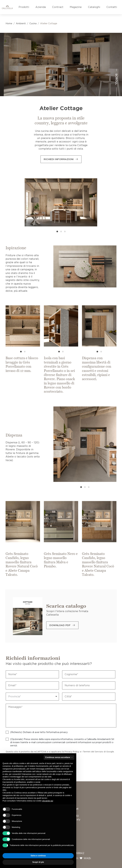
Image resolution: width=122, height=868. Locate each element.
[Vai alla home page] (7, 7)
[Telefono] (89, 685)
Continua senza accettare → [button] (59, 757)
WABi (87, 858)
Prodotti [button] (24, 7)
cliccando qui (48, 801)
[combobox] (32, 697)
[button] (57, 231)
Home (9, 23)
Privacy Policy (72, 752)
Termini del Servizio (93, 752)
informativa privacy (57, 732)
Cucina (33, 23)
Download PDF (60, 625)
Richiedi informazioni (59, 159)
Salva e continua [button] (38, 856)
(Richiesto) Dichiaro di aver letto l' (39, 732)
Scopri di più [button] (38, 862)
